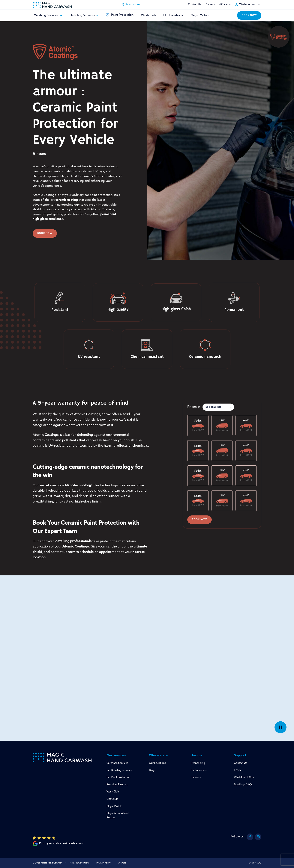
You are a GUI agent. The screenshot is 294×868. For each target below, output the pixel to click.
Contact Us (195, 5)
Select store (131, 5)
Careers (210, 5)
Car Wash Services (117, 763)
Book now (249, 15)
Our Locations (173, 15)
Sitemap (122, 863)
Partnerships (199, 770)
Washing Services (48, 15)
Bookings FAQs (243, 785)
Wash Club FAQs (244, 777)
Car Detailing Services (119, 770)
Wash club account (250, 5)
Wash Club (148, 15)
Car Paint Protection (118, 777)
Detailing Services (84, 15)
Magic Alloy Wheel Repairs (117, 815)
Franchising (198, 763)
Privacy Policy (103, 863)
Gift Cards (112, 799)
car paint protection (99, 195)
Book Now (45, 233)
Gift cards (225, 5)
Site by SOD (255, 863)
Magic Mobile (200, 15)
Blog (152, 770)
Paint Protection (120, 15)
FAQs (237, 770)
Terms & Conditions (79, 863)
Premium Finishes (117, 785)
